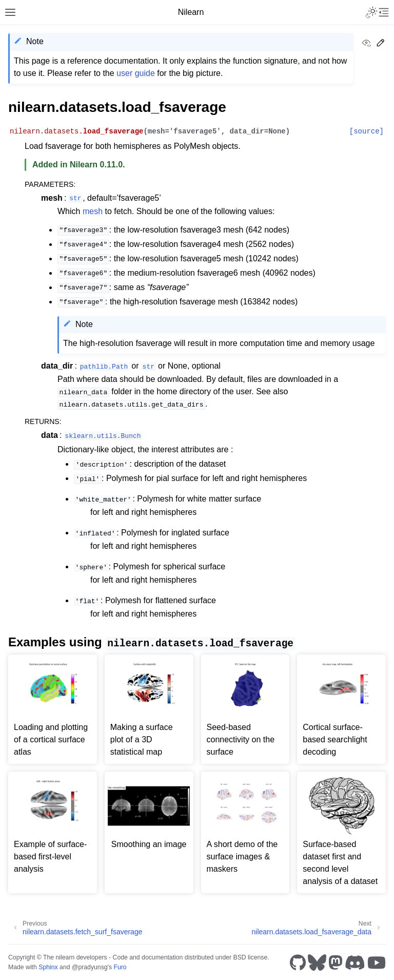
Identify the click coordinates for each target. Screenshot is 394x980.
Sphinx (48, 967)
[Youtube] (377, 963)
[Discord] (355, 963)
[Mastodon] (336, 963)
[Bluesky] (317, 963)
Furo (120, 967)
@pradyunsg (90, 967)
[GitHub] (298, 963)
